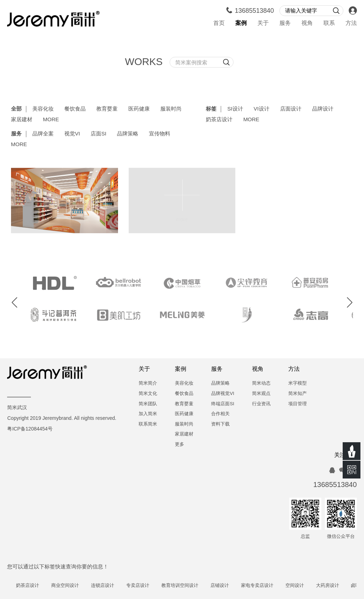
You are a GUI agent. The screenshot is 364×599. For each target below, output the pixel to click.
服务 (285, 23)
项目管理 (298, 404)
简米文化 (148, 394)
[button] (15, 303)
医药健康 (139, 109)
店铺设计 (225, 586)
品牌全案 (43, 134)
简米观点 (261, 394)
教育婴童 (107, 109)
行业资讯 (261, 404)
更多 (180, 445)
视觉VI (72, 134)
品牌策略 (128, 134)
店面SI (98, 134)
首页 (219, 23)
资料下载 (220, 424)
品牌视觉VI (223, 394)
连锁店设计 (108, 586)
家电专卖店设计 (263, 586)
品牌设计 (323, 109)
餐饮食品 (75, 109)
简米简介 (148, 383)
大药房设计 (333, 586)
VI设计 (262, 109)
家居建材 (22, 120)
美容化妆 (43, 109)
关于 (263, 23)
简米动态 (261, 383)
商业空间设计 (71, 586)
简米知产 (298, 394)
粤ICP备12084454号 (30, 429)
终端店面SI (223, 404)
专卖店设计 (143, 586)
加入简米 (148, 414)
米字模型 (298, 383)
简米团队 (148, 404)
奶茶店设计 (219, 120)
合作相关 (220, 414)
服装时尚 (171, 109)
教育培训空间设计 (185, 586)
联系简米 (148, 424)
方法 (351, 23)
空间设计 (300, 586)
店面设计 (291, 109)
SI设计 (235, 109)
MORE (51, 120)
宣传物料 (160, 134)
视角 (307, 23)
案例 (241, 23)
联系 (329, 23)
